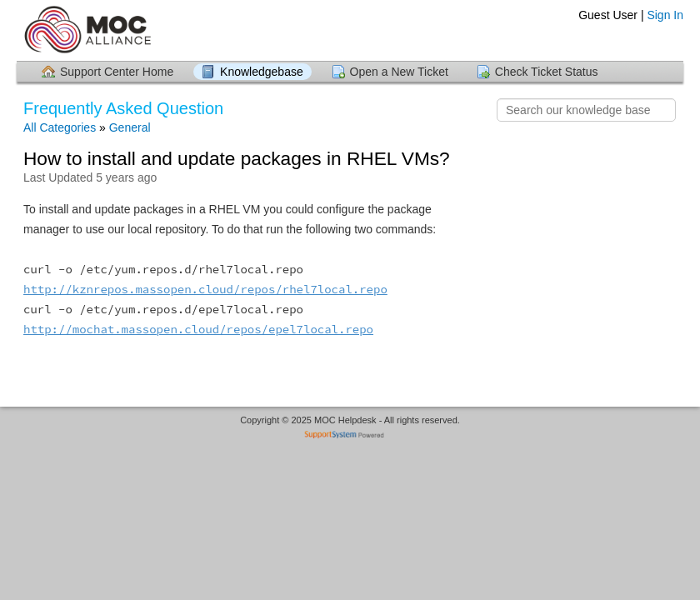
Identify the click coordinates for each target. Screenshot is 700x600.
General (130, 127)
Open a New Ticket (399, 72)
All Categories (60, 127)
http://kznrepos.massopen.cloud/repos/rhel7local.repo (205, 289)
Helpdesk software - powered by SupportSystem (350, 436)
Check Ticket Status (547, 72)
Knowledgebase (262, 72)
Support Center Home (117, 72)
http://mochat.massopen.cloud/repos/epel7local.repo (198, 329)
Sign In (665, 15)
